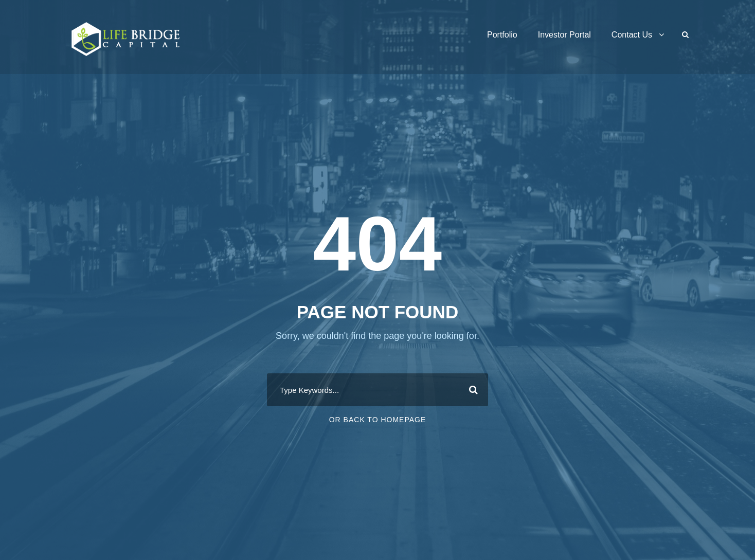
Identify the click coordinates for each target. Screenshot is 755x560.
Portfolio (502, 35)
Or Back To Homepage (378, 420)
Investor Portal (564, 35)
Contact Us (632, 35)
